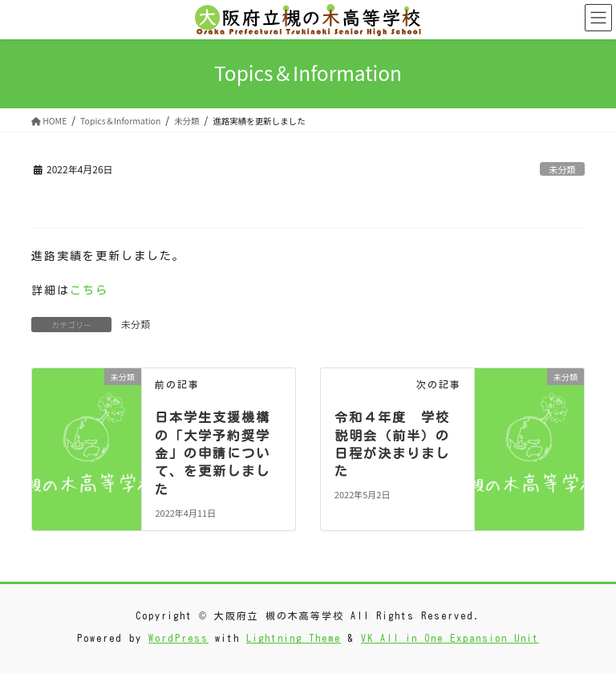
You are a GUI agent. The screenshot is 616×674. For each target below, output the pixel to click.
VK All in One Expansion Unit (450, 638)
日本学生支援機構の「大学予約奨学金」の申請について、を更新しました (213, 453)
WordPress (178, 638)
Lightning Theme (294, 638)
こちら (89, 290)
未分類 (562, 169)
